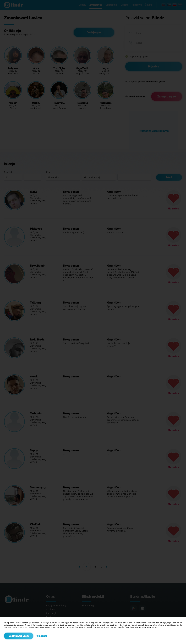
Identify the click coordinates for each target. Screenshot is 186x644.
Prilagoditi (41, 636)
